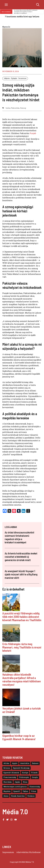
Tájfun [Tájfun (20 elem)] (25, 791)
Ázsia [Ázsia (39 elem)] (6, 796)
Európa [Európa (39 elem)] (25, 773)
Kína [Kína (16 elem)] (25, 782)
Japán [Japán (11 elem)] (17, 782)
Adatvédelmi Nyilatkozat (28, 852)
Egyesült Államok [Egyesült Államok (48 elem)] (11, 773)
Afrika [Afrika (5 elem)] (6, 763)
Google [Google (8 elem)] (35, 777)
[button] (38, 5)
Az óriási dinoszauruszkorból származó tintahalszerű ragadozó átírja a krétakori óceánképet (26, 12)
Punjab (33, 133)
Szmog (23, 108)
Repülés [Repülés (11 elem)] (7, 791)
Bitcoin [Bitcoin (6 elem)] (7, 768)
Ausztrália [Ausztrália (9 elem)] (25, 763)
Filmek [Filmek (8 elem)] (34, 773)
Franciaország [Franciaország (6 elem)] (10, 777)
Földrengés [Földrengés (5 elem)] (24, 777)
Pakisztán (15, 108)
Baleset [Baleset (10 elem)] (35, 763)
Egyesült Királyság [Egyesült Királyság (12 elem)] (21, 768)
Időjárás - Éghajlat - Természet (15, 78)
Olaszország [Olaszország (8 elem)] (35, 787)
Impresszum (8, 852)
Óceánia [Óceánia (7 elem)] (31, 796)
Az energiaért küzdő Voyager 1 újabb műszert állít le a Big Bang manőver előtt (21, 574)
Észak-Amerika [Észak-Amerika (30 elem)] (18, 796)
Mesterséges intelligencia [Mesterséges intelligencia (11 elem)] (15, 787)
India (8, 108)
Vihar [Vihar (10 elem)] (34, 791)
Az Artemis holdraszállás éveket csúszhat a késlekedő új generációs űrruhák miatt (21, 557)
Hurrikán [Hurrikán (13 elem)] (8, 782)
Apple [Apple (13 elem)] (15, 763)
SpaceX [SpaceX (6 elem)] (17, 791)
